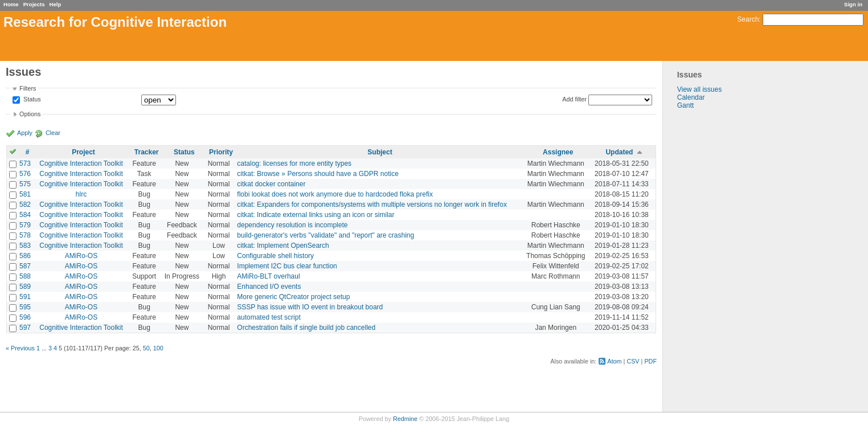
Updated (619, 152)
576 (25, 174)
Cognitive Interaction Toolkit (81, 164)
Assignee (558, 152)
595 (25, 307)
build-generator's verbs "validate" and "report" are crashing (325, 235)
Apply (25, 133)
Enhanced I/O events (269, 287)
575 (25, 184)
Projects (34, 4)
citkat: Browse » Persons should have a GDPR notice (318, 174)
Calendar (691, 97)
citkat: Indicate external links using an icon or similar (316, 215)
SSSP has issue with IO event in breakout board (310, 307)
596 (25, 317)
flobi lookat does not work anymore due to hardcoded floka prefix (335, 194)
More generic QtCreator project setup (293, 297)
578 (25, 235)
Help (56, 4)
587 (25, 266)
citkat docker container (271, 184)
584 (25, 215)
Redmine (405, 419)
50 (146, 348)
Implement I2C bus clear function (287, 266)
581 (25, 194)
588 (25, 276)
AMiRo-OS (81, 256)
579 (25, 225)
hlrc (81, 194)
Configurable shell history (275, 256)
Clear (53, 133)
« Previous (20, 348)
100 (158, 348)
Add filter (574, 99)
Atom (614, 361)
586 (25, 256)
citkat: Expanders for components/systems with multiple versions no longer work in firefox (372, 205)
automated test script (269, 317)
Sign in (853, 4)
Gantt (685, 105)
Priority (221, 152)
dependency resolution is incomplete (292, 225)
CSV (633, 361)
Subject (380, 152)
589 (25, 287)
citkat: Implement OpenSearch (283, 246)
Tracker (147, 152)
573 (25, 164)
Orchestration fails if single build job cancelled (306, 328)
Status (31, 100)
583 (25, 246)
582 (25, 205)
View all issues (699, 89)
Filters (28, 88)
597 (25, 328)
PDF (650, 361)
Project (83, 152)
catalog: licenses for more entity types (294, 164)
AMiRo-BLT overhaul (268, 276)
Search (748, 19)
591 (25, 297)
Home (11, 4)
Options (30, 114)
